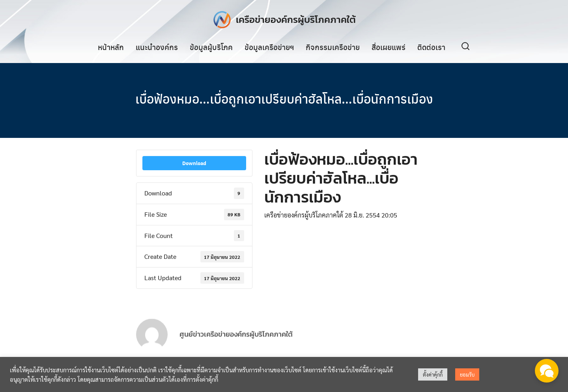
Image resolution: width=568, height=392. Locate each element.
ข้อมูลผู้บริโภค (211, 47)
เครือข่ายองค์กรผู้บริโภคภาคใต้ (296, 20)
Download (194, 163)
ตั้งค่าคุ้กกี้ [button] (433, 374)
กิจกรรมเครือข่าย (333, 47)
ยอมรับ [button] (467, 374)
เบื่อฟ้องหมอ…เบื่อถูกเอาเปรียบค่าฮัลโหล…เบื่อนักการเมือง (284, 98)
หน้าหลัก (111, 47)
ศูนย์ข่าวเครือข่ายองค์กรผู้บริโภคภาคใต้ (236, 341)
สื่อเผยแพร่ (389, 47)
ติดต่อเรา (431, 47)
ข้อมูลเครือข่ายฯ (269, 47)
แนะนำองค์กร (157, 47)
